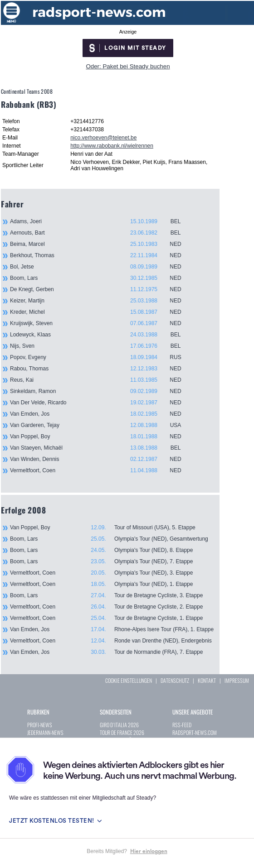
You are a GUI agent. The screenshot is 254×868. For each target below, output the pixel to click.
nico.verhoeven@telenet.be (103, 138)
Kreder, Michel (101, 312)
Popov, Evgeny (101, 357)
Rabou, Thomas (101, 369)
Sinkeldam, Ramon (101, 391)
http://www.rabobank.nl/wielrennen (112, 146)
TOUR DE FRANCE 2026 (122, 732)
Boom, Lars (101, 278)
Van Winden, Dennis (101, 459)
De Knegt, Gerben (101, 289)
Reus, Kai (101, 380)
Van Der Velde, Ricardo (101, 403)
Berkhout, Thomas (101, 255)
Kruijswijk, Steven (101, 323)
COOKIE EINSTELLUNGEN (129, 680)
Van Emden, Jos (101, 414)
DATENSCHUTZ (175, 680)
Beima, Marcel (101, 244)
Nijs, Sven (101, 346)
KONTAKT (207, 680)
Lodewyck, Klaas (101, 335)
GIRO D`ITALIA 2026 (119, 725)
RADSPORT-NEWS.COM (195, 732)
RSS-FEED (182, 725)
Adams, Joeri (101, 221)
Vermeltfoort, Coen (101, 470)
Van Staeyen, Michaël (101, 448)
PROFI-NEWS (40, 725)
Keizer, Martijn (101, 301)
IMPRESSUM (237, 680)
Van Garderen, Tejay (101, 425)
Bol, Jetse (101, 267)
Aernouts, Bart (101, 233)
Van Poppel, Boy (101, 436)
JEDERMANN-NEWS (45, 732)
